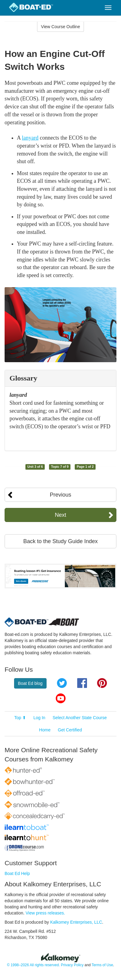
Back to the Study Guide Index (61, 541)
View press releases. (45, 913)
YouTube (61, 698)
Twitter (62, 683)
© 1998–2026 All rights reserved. (34, 965)
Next (61, 515)
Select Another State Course (80, 718)
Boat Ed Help (17, 873)
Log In (39, 718)
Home (45, 730)
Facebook (82, 683)
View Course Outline (61, 27)
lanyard (30, 138)
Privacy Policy (72, 965)
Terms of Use (102, 965)
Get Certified (70, 730)
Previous (60, 495)
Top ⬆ (20, 718)
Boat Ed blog (30, 683)
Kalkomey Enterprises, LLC (76, 922)
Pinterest (102, 683)
